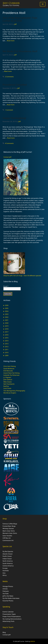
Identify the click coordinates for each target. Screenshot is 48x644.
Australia (6, 571)
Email (6, 286)
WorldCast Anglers (10, 393)
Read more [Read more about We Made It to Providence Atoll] (8, 71)
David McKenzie (9, 369)
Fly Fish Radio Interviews (11, 598)
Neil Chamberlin (9, 384)
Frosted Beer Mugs (9, 526)
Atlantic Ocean (8, 554)
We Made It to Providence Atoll (20, 51)
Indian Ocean (7, 559)
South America (8, 563)
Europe (5, 568)
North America (8, 561)
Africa (5, 575)
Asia (4, 573)
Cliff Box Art (7, 538)
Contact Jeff (7, 157)
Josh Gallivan (8, 380)
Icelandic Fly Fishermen (11, 375)
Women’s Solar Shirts (10, 533)
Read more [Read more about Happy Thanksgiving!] (11, 138)
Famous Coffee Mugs (10, 524)
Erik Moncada (8, 371)
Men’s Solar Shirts (9, 531)
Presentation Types (9, 614)
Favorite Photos (8, 601)
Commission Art (8, 540)
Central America (8, 566)
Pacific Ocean (7, 556)
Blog (4, 632)
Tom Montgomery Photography (14, 391)
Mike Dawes (8, 382)
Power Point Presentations (12, 616)
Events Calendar (8, 612)
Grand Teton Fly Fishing (11, 373)
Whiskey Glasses (8, 528)
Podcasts (6, 591)
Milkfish (33, 641)
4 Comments (9, 143)
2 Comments (9, 77)
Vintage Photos (8, 586)
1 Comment (9, 110)
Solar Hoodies (7, 536)
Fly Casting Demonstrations (12, 619)
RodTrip (6, 386)
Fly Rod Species (8, 551)
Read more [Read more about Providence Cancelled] (11, 105)
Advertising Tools (8, 621)
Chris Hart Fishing (10, 366)
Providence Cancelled (15, 85)
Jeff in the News (8, 596)
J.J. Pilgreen (7, 377)
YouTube (6, 593)
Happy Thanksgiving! (14, 118)
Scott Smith (7, 388)
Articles (5, 589)
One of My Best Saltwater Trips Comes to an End (20, 19)
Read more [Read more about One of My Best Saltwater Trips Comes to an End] (11, 41)
